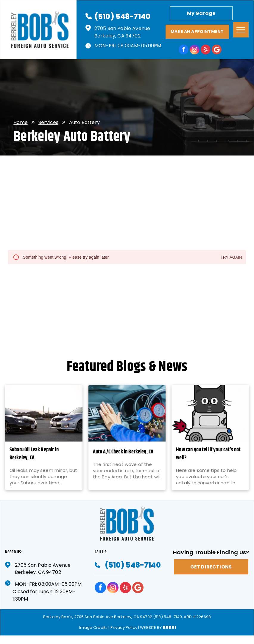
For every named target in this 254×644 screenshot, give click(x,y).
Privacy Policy (124, 627)
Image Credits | (94, 627)
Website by (151, 627)
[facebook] (184, 50)
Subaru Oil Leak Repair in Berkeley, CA (34, 454)
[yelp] (206, 50)
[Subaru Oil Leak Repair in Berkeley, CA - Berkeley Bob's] (44, 413)
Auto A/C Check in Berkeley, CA (123, 452)
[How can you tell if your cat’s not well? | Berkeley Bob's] (210, 413)
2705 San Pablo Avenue (122, 28)
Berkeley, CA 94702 (117, 36)
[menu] (241, 30)
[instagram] (195, 50)
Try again (231, 258)
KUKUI (169, 627)
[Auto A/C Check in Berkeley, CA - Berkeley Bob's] (127, 413)
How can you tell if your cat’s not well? (208, 454)
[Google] (217, 50)
